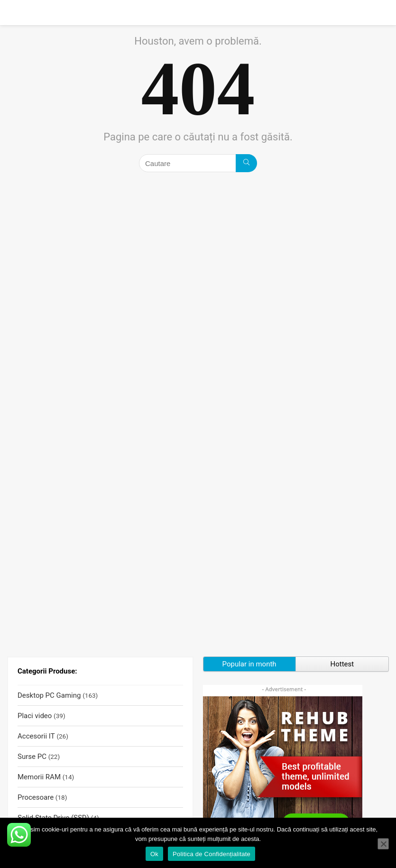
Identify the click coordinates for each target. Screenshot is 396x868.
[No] (383, 844)
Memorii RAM (39, 777)
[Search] (381, 13)
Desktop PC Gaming (49, 695)
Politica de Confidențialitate (212, 854)
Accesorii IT (36, 736)
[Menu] (11, 13)
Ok (154, 854)
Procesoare (36, 797)
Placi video (35, 716)
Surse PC (32, 757)
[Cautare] (246, 163)
